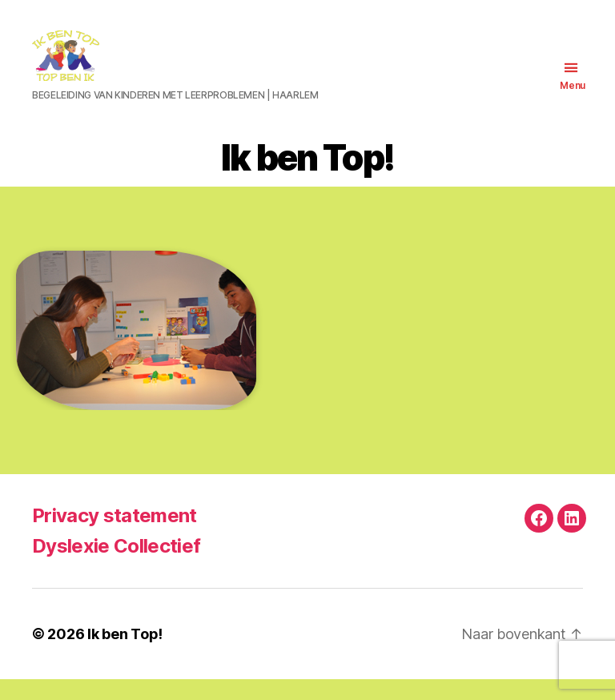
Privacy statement (115, 536)
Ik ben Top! (125, 655)
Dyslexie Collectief (116, 567)
